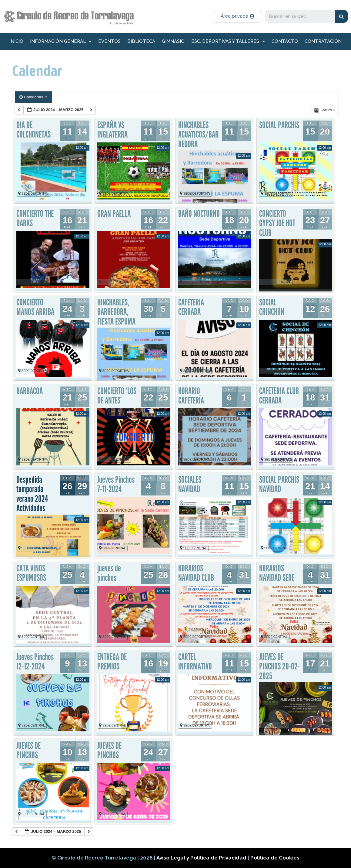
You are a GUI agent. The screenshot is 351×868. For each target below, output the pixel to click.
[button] (237, 16)
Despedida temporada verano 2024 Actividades (32, 494)
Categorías (33, 97)
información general (61, 41)
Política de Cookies (275, 858)
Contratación (323, 41)
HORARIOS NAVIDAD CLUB (196, 573)
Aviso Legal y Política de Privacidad (202, 858)
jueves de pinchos (109, 573)
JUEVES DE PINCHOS (28, 751)
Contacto (285, 41)
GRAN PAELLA (114, 214)
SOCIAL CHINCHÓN (272, 307)
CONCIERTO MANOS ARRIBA (35, 307)
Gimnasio (173, 41)
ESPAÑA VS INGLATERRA (112, 130)
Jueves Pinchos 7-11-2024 (116, 485)
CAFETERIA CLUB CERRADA (279, 396)
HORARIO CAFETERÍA (191, 396)
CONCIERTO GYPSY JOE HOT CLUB (277, 223)
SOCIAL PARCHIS (279, 125)
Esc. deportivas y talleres (228, 41)
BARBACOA (30, 391)
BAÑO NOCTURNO (199, 214)
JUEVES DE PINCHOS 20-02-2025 (279, 667)
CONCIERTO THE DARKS (35, 219)
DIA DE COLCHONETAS (33, 130)
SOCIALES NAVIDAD (190, 485)
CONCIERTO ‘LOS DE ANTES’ (117, 396)
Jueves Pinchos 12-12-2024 (35, 662)
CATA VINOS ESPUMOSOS (31, 573)
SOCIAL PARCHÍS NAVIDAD (279, 485)
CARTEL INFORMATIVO (195, 662)
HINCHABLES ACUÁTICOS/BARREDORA (198, 135)
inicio (16, 41)
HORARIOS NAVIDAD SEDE (277, 573)
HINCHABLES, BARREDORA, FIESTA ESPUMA (116, 312)
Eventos (109, 41)
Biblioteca (141, 41)
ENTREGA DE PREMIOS (112, 662)
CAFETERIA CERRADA (191, 307)
